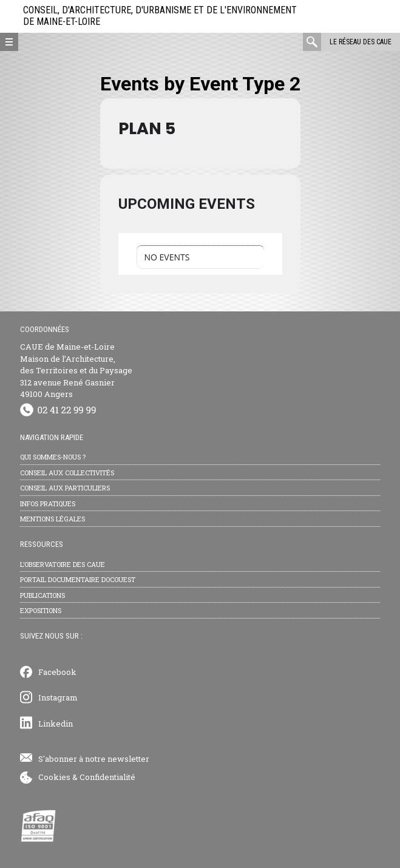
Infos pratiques (48, 504)
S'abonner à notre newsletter (94, 759)
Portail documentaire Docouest (78, 579)
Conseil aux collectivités (67, 473)
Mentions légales (53, 519)
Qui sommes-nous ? (53, 457)
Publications (42, 595)
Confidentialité (107, 777)
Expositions (41, 610)
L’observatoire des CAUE (63, 564)
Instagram (58, 697)
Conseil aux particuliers (65, 488)
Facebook (57, 672)
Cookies (54, 777)
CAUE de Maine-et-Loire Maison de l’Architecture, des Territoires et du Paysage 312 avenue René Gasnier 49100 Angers (76, 370)
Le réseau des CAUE (361, 42)
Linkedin (56, 724)
